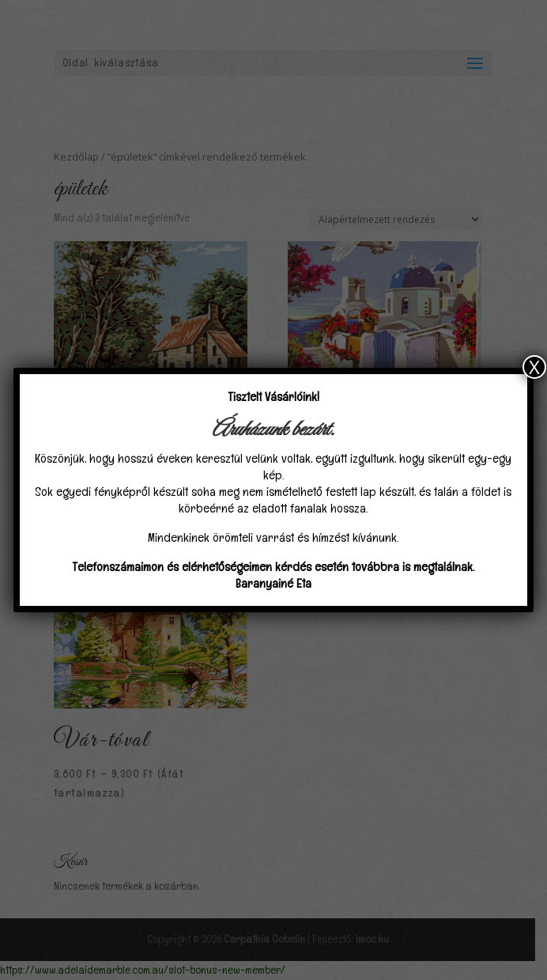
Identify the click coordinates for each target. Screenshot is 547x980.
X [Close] (534, 367)
